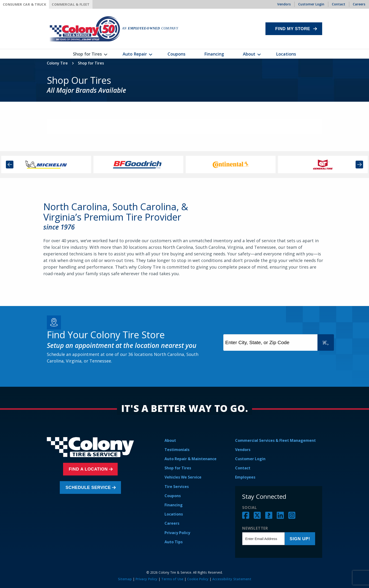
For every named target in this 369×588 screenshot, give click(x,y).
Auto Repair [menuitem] (135, 54)
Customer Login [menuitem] (311, 4)
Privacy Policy (177, 533)
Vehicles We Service (183, 477)
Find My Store (293, 29)
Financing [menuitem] (214, 54)
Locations (174, 514)
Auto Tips (174, 542)
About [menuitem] (249, 54)
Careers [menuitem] (359, 4)
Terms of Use (172, 579)
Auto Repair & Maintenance (191, 459)
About (170, 440)
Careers (172, 523)
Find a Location (89, 469)
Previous (10, 164)
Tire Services (177, 487)
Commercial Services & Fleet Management (275, 440)
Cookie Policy (198, 579)
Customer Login (250, 459)
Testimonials (177, 450)
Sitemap (125, 579)
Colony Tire (57, 63)
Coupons (173, 496)
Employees (245, 477)
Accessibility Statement (232, 579)
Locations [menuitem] (286, 54)
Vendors (243, 450)
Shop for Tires (178, 468)
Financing (174, 505)
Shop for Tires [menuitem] (87, 54)
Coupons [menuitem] (176, 54)
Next (359, 164)
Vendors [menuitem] (284, 4)
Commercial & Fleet (71, 4)
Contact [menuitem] (339, 4)
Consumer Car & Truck (24, 4)
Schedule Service (89, 487)
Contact (243, 468)
